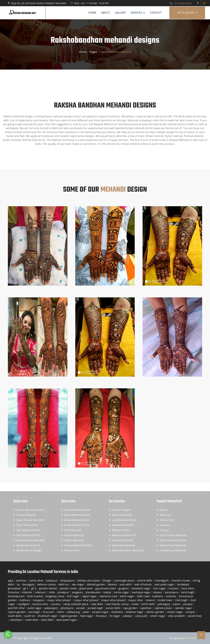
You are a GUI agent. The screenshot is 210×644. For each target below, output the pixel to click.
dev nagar (78, 584)
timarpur (102, 616)
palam (177, 604)
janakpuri (64, 592)
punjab (81, 608)
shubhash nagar (48, 616)
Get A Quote (187, 13)
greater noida (69, 588)
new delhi (97, 604)
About (106, 13)
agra (11, 581)
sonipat (191, 612)
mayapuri (39, 600)
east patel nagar (165, 584)
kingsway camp (55, 596)
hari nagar (160, 588)
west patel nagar (67, 620)
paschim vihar (17, 608)
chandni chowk (181, 581)
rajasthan (146, 608)
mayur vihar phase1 (60, 600)
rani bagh (34, 612)
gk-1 (26, 588)
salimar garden (155, 612)
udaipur (128, 616)
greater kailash (48, 588)
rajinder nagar (184, 608)
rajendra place (163, 608)
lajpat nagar (90, 596)
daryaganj (29, 584)
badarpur (52, 581)
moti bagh (182, 600)
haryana (174, 588)
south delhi (15, 616)
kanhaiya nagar (141, 592)
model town (165, 600)
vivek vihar (32, 620)
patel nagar (35, 608)
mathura (25, 600)
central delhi (145, 581)
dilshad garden (96, 584)
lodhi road (143, 596)
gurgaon (124, 588)
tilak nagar (87, 616)
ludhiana (158, 596)
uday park (142, 616)
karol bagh (188, 592)
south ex (30, 616)
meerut (151, 600)
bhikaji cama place (89, 581)
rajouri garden (17, 612)
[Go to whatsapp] (8, 635)
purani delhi (113, 608)
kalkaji (108, 592)
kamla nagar (122, 592)
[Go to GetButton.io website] (8, 641)
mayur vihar (136, 600)
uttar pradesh (177, 616)
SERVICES (136, 13)
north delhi (148, 604)
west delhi (48, 620)
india (52, 592)
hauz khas (188, 588)
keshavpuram (17, 596)
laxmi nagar (127, 596)
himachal (14, 592)
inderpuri (41, 592)
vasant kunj (195, 616)
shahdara (117, 612)
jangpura (78, 592)
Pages (93, 52)
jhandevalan (93, 592)
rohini (61, 612)
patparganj (51, 608)
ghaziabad (14, 588)
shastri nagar (175, 612)
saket (86, 612)
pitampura (67, 608)
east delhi (126, 584)
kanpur (158, 592)
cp (19, 584)
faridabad (183, 584)
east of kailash (143, 584)
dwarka (113, 584)
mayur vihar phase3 (114, 600)
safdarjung (73, 612)
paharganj (164, 604)
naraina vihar (41, 604)
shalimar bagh (135, 612)
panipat (188, 604)
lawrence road (109, 596)
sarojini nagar (101, 612)
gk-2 (34, 588)
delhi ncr (64, 584)
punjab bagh (95, 608)
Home (92, 13)
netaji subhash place (76, 604)
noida (135, 604)
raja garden (131, 608)
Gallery (120, 13)
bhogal (107, 581)
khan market (36, 596)
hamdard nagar (141, 588)
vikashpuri (17, 620)
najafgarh (24, 604)
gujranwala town (106, 588)
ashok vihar (37, 581)
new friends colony (118, 604)
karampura (172, 592)
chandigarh (162, 581)
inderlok (27, 592)
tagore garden (69, 616)
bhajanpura (68, 581)
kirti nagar (74, 596)
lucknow (171, 596)
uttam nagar (158, 616)
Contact (156, 13)
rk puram (48, 612)
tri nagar (115, 616)
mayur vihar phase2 (87, 600)
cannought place (124, 581)
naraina (56, 604)
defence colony (47, 584)
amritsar (22, 581)
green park (86, 588)
